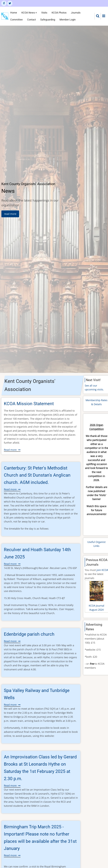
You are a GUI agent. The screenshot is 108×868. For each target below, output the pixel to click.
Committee (16, 20)
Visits (44, 13)
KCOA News (28, 13)
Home (14, 13)
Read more (12, 450)
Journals (76, 13)
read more (10, 214)
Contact (31, 20)
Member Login (68, 20)
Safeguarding (48, 20)
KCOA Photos (59, 13)
